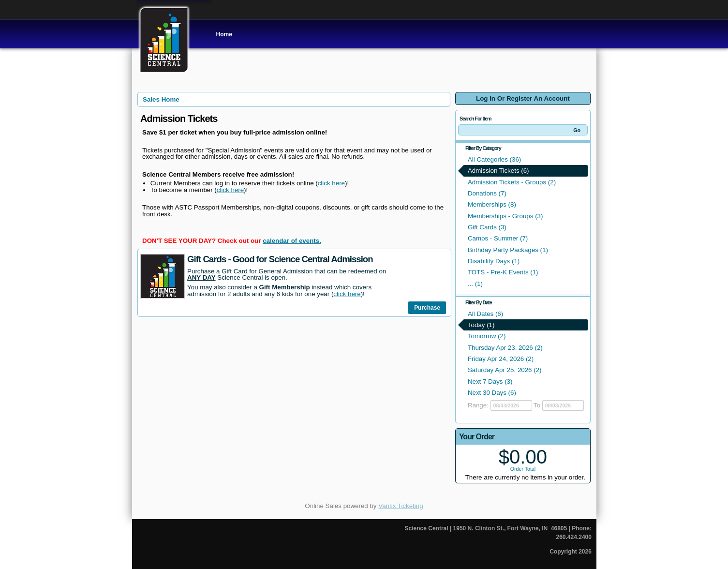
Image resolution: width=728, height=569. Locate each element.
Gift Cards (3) (487, 227)
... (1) (475, 284)
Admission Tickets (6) (498, 171)
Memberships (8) (492, 204)
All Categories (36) (494, 159)
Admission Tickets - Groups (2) (512, 182)
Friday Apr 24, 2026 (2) (501, 359)
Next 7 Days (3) (490, 382)
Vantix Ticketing (401, 506)
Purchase (427, 308)
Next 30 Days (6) (492, 393)
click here (331, 183)
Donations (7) (487, 193)
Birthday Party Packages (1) (508, 250)
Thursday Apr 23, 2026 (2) (505, 348)
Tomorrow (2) (487, 336)
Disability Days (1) (494, 261)
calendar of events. (292, 241)
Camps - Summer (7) (498, 238)
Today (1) (481, 325)
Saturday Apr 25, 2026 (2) (505, 370)
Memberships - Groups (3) (505, 216)
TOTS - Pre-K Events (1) (503, 272)
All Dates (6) (485, 314)
